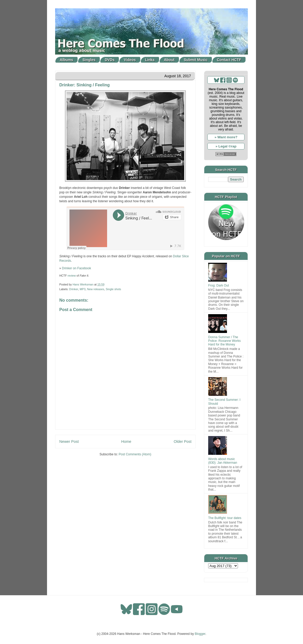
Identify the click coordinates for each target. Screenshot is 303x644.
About (169, 60)
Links (150, 60)
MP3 (83, 289)
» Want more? (226, 137)
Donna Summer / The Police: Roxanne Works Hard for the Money (225, 341)
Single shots (113, 289)
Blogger (200, 634)
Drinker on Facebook (76, 268)
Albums (66, 60)
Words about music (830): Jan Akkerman (223, 461)
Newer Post (69, 442)
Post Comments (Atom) (135, 454)
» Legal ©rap (226, 146)
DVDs (110, 60)
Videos (130, 60)
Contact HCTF (229, 60)
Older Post (183, 442)
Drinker (74, 289)
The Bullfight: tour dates (225, 518)
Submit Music (196, 60)
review (72, 276)
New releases (95, 289)
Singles (89, 60)
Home (126, 442)
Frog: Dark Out (218, 285)
